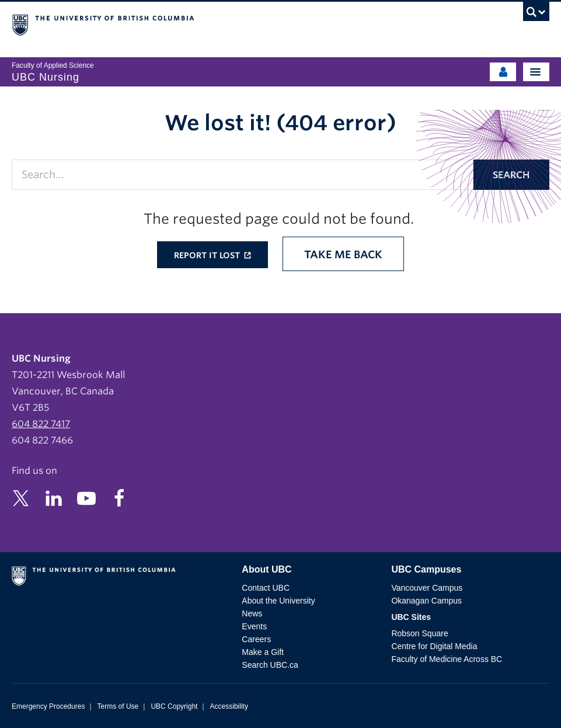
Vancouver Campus (427, 588)
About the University (278, 601)
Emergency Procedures (48, 706)
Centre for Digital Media (434, 646)
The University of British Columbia (200, 24)
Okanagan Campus (426, 601)
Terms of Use (118, 706)
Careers (256, 639)
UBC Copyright (174, 706)
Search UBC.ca (270, 665)
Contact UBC (266, 588)
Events (254, 626)
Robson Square (419, 633)
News (252, 613)
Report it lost (208, 255)
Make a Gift (263, 652)
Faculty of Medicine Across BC (447, 659)
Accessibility (229, 706)
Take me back (343, 254)
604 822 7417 (41, 424)
